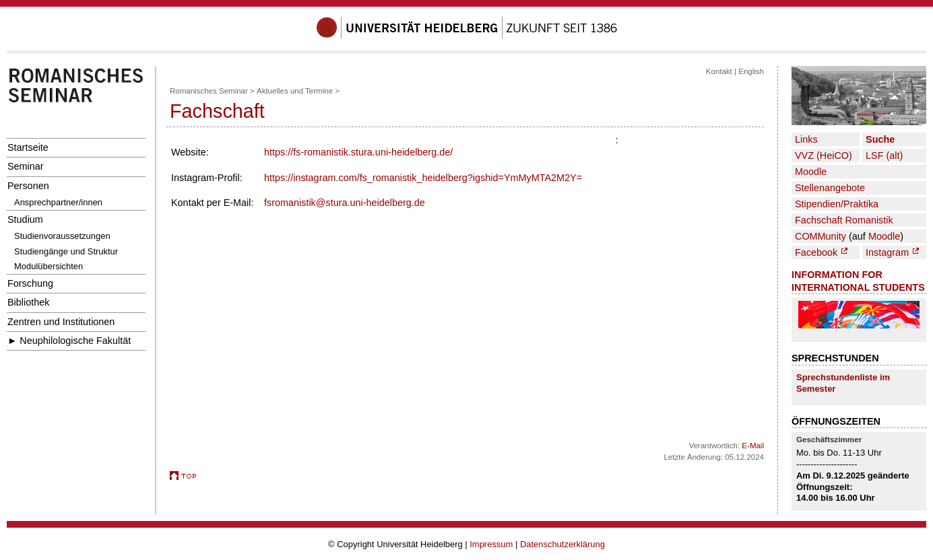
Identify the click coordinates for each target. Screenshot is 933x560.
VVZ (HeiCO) (824, 155)
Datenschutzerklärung (562, 544)
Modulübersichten (49, 266)
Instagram (892, 252)
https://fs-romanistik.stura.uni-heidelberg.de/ (358, 152)
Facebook (821, 252)
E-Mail (753, 446)
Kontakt (719, 71)
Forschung (30, 283)
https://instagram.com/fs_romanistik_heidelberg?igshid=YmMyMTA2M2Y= (423, 178)
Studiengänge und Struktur (66, 251)
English (751, 71)
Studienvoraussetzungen (62, 236)
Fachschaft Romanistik (844, 220)
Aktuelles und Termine (295, 91)
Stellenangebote (830, 188)
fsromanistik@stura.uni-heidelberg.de (345, 203)
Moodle (811, 172)
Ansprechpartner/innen (58, 202)
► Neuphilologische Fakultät (69, 341)
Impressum (491, 544)
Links (806, 139)
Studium (25, 219)
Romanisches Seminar (209, 91)
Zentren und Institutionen (61, 322)
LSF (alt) (884, 155)
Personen (28, 186)
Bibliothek (28, 302)
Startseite (28, 147)
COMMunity (821, 236)
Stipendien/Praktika (837, 204)
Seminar (26, 166)
